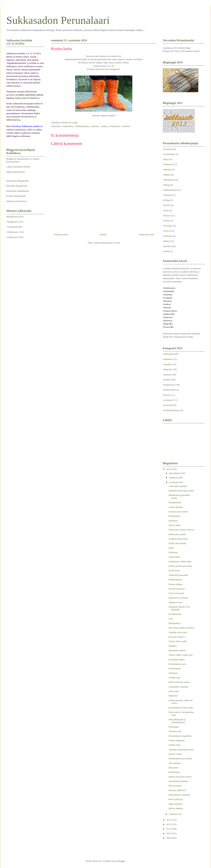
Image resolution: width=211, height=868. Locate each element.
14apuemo (168, 359)
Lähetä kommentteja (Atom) (107, 243)
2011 (169, 829)
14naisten (95, 126)
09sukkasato (12, 217)
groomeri (11, 95)
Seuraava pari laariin (178, 512)
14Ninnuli (167, 195)
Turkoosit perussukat (178, 575)
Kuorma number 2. (177, 637)
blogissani (115, 69)
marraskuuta (175, 473)
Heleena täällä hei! (177, 790)
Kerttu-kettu (174, 570)
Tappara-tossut (175, 602)
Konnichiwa (174, 772)
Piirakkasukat (175, 502)
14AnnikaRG (169, 154)
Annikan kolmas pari (178, 539)
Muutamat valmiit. (177, 650)
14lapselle (167, 369)
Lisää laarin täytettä (178, 486)
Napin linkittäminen (16, 172)
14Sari (166, 210)
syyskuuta (174, 482)
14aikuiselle (68, 126)
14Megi (166, 185)
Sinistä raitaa (175, 745)
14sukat (104, 126)
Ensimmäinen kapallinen (180, 736)
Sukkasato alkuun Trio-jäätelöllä (179, 608)
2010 (169, 833)
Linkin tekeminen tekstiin (18, 167)
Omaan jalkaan (175, 584)
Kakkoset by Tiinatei (178, 598)
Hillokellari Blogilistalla (18, 191)
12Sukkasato (12, 232)
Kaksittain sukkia (177, 659)
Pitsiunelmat (174, 516)
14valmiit (126, 126)
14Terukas (168, 226)
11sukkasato (12, 227)
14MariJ (167, 175)
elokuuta (173, 814)
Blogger (122, 861)
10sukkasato (12, 222)
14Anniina (168, 149)
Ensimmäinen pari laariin (180, 758)
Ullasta (125, 63)
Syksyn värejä (175, 754)
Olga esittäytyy (176, 804)
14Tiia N (167, 231)
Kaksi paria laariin (177, 534)
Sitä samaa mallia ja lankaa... (182, 628)
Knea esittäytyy (176, 799)
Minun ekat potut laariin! (180, 777)
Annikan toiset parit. (178, 632)
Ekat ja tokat (174, 525)
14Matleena (168, 180)
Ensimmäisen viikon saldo (181, 708)
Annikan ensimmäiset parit (181, 749)
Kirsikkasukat (175, 614)
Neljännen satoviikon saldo (181, 491)
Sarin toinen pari (176, 593)
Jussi (171, 619)
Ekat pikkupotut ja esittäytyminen (177, 721)
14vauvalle (168, 405)
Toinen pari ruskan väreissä (181, 530)
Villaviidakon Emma (190, 51)
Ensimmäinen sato (177, 664)
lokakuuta (174, 478)
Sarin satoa (174, 691)
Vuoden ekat (174, 678)
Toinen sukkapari (176, 740)
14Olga (166, 200)
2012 (169, 824)
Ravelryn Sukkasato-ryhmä (26, 126)
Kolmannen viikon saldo (180, 561)
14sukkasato (114, 126)
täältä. (191, 337)
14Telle (166, 221)
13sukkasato (12, 237)
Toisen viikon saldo (178, 641)
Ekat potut (173, 768)
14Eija (166, 159)
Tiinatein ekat (175, 731)
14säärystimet (169, 390)
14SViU (166, 205)
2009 (169, 838)
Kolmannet (174, 727)
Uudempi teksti (61, 234)
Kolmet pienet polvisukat (180, 566)
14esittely (167, 364)
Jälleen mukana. (176, 808)
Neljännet (173, 521)
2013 (169, 820)
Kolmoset (173, 552)
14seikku (167, 246)
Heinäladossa (28, 117)
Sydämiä (173, 646)
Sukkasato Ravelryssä (16, 201)
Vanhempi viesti (146, 234)
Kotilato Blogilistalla (16, 196)
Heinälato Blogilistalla (17, 186)
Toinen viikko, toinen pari (181, 655)
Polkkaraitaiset (175, 580)
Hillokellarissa (13, 120)
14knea (166, 241)
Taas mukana (175, 763)
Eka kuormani (175, 786)
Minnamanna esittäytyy (179, 795)
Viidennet (173, 673)
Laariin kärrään (176, 507)
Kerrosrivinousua (176, 589)
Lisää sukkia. (175, 557)
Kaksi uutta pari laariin (179, 682)
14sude (166, 251)
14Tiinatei (167, 236)
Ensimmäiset (174, 668)
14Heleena (168, 164)
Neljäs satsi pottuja (177, 543)
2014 (169, 469)
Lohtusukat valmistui (178, 687)
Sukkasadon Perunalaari (58, 20)
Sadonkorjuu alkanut (178, 781)
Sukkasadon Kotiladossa (27, 98)
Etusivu (103, 234)
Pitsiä (171, 548)
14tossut (167, 395)
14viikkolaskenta (171, 410)
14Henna (167, 170)
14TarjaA (167, 215)
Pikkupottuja (174, 623)
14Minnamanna (82, 126)
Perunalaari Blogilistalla (18, 181)
